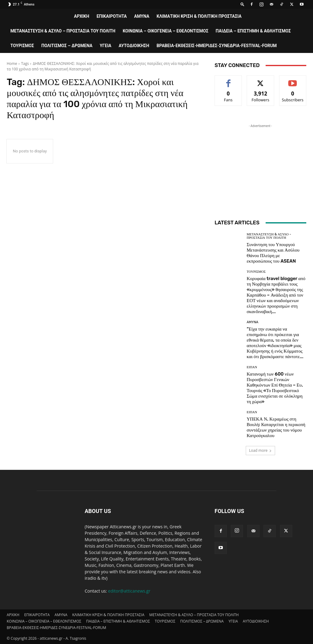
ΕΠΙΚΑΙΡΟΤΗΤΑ (112, 16)
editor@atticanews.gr (129, 591)
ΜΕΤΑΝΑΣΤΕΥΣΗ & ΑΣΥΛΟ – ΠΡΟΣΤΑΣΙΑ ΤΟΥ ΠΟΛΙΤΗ (63, 31)
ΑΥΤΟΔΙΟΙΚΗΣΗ (134, 46)
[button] (242, 4)
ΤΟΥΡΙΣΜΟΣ (22, 46)
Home (12, 64)
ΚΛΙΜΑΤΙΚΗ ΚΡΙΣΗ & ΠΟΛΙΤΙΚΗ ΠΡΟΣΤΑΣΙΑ (199, 16)
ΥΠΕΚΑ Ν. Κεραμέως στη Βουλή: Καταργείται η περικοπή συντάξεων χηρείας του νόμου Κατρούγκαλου (276, 427)
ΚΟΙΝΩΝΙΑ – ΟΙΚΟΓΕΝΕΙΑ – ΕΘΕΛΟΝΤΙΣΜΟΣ (165, 31)
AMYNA (142, 16)
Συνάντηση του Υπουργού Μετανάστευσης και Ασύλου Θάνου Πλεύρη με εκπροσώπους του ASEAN (273, 253)
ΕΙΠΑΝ (252, 367)
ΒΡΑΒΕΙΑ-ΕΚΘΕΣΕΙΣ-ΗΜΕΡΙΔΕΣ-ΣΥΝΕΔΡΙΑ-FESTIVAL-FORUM (217, 46)
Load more (261, 450)
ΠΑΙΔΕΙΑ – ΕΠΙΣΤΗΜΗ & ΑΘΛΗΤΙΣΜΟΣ (253, 31)
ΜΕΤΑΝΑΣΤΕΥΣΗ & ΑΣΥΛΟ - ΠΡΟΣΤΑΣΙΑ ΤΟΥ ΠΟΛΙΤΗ (269, 236)
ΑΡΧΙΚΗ (82, 16)
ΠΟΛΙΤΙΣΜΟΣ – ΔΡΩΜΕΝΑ (67, 46)
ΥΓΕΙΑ (105, 46)
